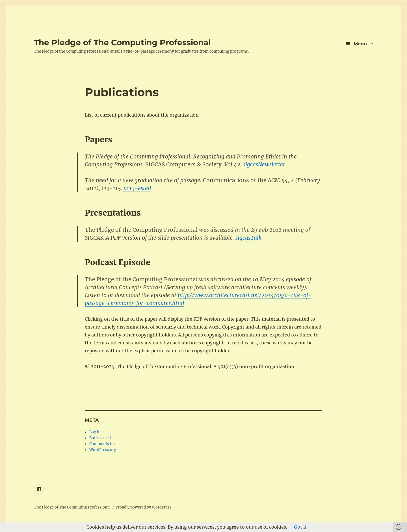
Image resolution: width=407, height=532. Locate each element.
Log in (95, 432)
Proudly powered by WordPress (144, 507)
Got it (300, 527)
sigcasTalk (248, 238)
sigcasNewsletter (264, 164)
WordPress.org (103, 450)
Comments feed (103, 444)
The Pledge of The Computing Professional (122, 42)
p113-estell (137, 188)
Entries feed (100, 438)
